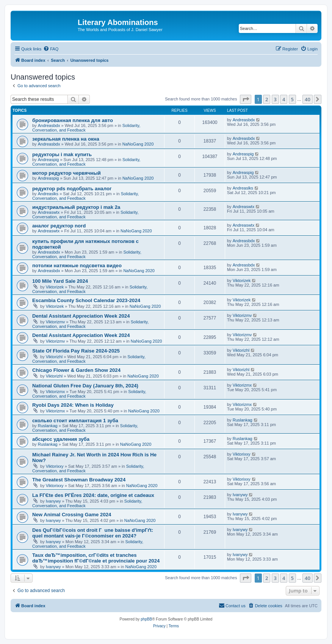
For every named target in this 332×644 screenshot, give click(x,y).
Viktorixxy (55, 466)
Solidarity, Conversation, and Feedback (85, 196)
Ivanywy (53, 501)
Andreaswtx (49, 212)
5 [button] (292, 99)
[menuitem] (51, 49)
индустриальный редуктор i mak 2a (76, 207)
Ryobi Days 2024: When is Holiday (73, 405)
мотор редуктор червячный (67, 173)
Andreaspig (49, 160)
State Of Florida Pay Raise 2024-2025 (76, 351)
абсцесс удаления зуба (61, 439)
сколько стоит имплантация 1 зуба (75, 421)
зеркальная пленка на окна (66, 139)
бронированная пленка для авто (73, 120)
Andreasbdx (49, 125)
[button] (246, 99)
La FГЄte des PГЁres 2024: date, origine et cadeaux (93, 495)
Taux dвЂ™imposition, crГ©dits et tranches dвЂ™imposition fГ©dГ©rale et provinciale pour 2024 (96, 558)
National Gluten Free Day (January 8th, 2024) (85, 386)
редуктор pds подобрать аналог (72, 189)
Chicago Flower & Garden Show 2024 (76, 370)
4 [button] (284, 99)
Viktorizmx (56, 392)
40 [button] (308, 99)
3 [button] (275, 99)
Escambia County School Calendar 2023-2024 (86, 300)
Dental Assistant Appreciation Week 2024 (81, 316)
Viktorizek (55, 287)
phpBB (146, 619)
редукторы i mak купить (62, 154)
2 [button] (267, 99)
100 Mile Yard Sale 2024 (60, 281)
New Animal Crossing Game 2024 (72, 515)
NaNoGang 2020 (138, 144)
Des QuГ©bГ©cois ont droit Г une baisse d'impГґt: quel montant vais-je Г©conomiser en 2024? (93, 533)
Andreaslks (48, 194)
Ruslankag (48, 426)
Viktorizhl (54, 357)
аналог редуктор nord (59, 226)
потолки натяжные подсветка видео (77, 266)
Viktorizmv (56, 322)
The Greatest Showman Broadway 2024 (79, 480)
